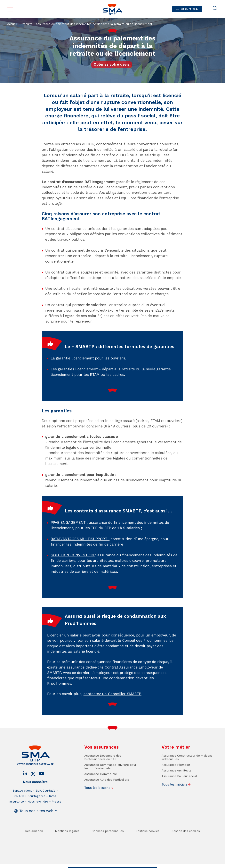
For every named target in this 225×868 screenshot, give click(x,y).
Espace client (22, 803)
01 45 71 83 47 (189, 9)
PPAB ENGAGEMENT (68, 535)
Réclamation (34, 843)
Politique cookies (148, 843)
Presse (57, 813)
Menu (10, 9)
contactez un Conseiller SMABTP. (112, 706)
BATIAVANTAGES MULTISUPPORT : (80, 551)
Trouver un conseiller (112, 864)
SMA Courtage (45, 803)
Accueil (12, 24)
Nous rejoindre (38, 813)
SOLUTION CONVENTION (73, 567)
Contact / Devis (82, 864)
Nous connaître (35, 794)
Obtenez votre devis (112, 64)
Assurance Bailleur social (179, 788)
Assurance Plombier (176, 777)
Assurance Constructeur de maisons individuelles (187, 769)
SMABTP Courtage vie (30, 808)
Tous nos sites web (36, 823)
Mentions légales (67, 843)
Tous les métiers (175, 796)
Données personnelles (108, 843)
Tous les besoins (97, 800)
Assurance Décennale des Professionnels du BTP (103, 769)
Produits (26, 24)
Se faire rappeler (141, 864)
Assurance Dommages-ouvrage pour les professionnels (110, 779)
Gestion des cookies (186, 843)
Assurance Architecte (177, 782)
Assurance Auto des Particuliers (107, 792)
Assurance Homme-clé (101, 786)
